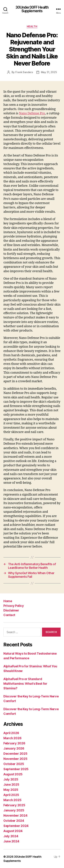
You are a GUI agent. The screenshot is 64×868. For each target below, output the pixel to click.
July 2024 (11, 836)
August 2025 (13, 774)
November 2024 (15, 815)
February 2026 (14, 743)
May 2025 (11, 790)
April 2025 (11, 795)
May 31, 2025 (49, 72)
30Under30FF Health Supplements (32, 9)
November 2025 (15, 759)
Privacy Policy (14, 606)
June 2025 (11, 785)
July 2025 (11, 779)
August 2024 (13, 831)
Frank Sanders (24, 72)
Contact (9, 615)
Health (32, 26)
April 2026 (11, 733)
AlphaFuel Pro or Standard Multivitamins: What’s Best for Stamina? (25, 684)
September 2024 (16, 826)
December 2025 (15, 754)
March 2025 (12, 800)
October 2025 (14, 764)
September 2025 (16, 769)
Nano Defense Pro (32, 113)
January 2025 (14, 810)
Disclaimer (11, 610)
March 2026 (12, 738)
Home (8, 601)
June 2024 (11, 841)
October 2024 (14, 821)
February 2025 (14, 805)
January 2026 (14, 748)
